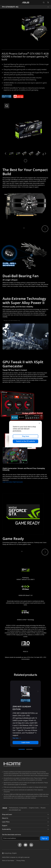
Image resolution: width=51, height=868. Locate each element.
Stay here (26, 436)
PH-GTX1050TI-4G (10, 7)
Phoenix (43, 808)
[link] (26, 3)
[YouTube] (25, 845)
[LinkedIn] (31, 845)
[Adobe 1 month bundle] (18, 96)
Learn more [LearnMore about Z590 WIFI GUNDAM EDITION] (25, 742)
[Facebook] (20, 845)
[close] (39, 423)
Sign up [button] (45, 838)
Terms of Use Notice (8, 861)
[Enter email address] (21, 838)
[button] (3, 2)
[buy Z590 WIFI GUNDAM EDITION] (25, 708)
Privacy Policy (21, 861)
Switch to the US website (26, 441)
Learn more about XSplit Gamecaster (13, 482)
